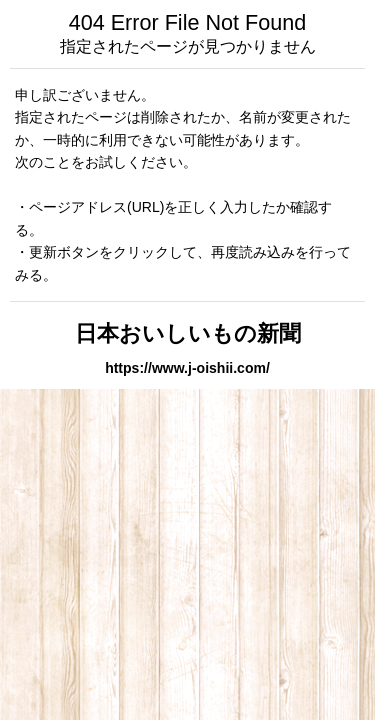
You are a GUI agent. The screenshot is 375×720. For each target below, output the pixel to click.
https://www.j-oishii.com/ (187, 368)
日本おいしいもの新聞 (188, 333)
